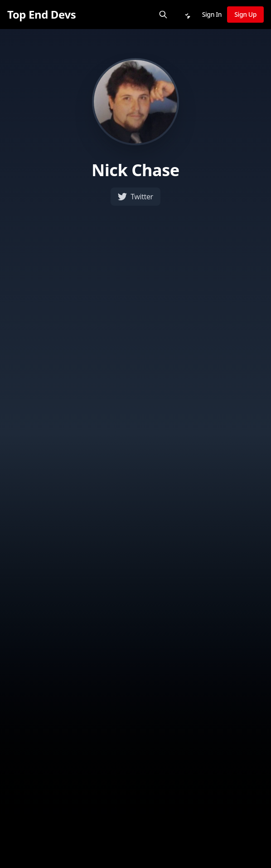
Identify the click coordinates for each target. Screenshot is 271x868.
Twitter (135, 197)
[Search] (163, 15)
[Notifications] (187, 15)
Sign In (212, 14)
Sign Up (245, 14)
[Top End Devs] (41, 15)
